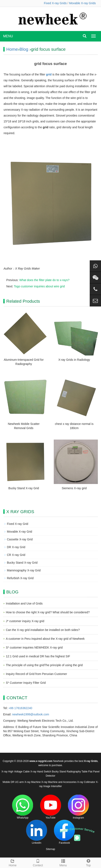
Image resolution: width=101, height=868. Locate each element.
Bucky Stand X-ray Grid (24, 488)
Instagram (78, 807)
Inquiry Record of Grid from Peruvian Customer (36, 674)
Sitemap (50, 849)
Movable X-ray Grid (20, 532)
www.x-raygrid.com (41, 761)
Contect (38, 862)
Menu (63, 862)
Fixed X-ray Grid (18, 524)
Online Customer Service (77, 830)
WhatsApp (23, 807)
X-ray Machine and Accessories (59, 782)
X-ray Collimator (86, 782)
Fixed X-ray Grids (55, 3)
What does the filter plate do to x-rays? (44, 280)
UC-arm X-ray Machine (28, 782)
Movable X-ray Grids (82, 3)
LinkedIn (37, 832)
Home (12, 49)
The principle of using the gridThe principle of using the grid (44, 665)
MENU (8, 36)
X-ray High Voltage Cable (16, 772)
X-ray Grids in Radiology (74, 360)
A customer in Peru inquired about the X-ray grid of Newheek (45, 639)
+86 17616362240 (20, 708)
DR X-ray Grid (16, 547)
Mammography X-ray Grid (24, 570)
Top (88, 862)
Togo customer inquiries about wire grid (39, 286)
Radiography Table (77, 772)
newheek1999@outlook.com (31, 714)
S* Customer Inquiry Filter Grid (26, 683)
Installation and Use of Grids (24, 603)
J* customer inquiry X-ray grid (25, 621)
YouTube (51, 807)
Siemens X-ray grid (74, 488)
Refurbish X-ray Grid (20, 578)
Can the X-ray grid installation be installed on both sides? (43, 630)
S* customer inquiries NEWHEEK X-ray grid (34, 647)
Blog (24, 49)
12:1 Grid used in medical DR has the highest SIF (38, 656)
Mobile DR (8, 782)
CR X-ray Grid (16, 555)
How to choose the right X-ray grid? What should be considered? (48, 612)
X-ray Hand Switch (41, 772)
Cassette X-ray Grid (20, 539)
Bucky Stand (59, 772)
